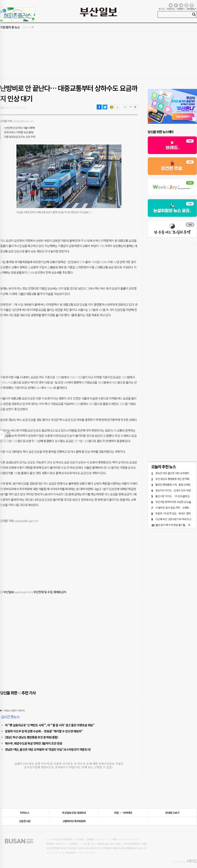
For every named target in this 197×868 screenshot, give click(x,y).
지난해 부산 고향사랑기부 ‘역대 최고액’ (175, 519)
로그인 (162, 9)
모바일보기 (191, 9)
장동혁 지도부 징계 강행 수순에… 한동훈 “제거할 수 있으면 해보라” (44, 731)
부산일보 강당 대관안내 (74, 813)
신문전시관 (25, 821)
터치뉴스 (25, 813)
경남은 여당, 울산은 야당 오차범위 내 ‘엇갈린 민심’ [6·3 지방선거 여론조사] (48, 749)
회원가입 (171, 9)
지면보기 (181, 9)
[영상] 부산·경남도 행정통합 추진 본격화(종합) (32, 737)
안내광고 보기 (172, 813)
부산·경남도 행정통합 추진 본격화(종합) (175, 479)
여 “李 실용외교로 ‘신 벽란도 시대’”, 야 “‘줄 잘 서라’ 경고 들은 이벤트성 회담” (50, 725)
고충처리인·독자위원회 (74, 821)
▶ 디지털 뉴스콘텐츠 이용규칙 (12, 711)
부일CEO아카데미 (123, 813)
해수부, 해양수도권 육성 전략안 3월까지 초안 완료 (33, 743)
